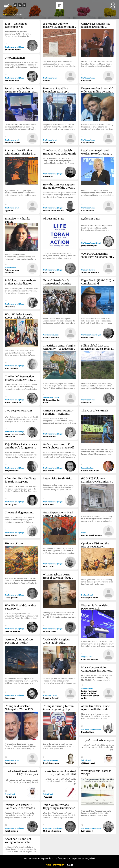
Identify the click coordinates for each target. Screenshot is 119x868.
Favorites (18, 14)
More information (55, 865)
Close (70, 865)
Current (7, 14)
